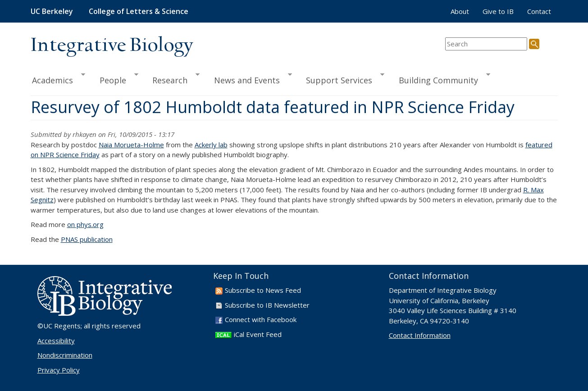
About (460, 11)
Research (172, 79)
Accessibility (56, 341)
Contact (539, 11)
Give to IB (498, 11)
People (115, 79)
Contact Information (420, 335)
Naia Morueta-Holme (131, 145)
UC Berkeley (52, 11)
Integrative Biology (112, 46)
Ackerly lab (211, 145)
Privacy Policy (59, 370)
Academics (58, 79)
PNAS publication (87, 239)
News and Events (249, 79)
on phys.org (85, 224)
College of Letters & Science (139, 11)
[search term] (486, 44)
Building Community (440, 79)
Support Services (341, 79)
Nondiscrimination (65, 355)
